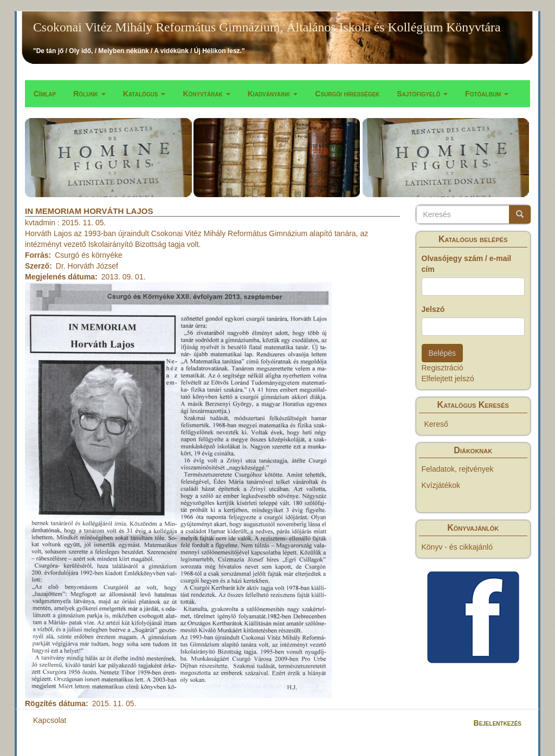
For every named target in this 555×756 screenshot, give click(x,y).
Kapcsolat (50, 720)
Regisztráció (443, 368)
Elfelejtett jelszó (448, 379)
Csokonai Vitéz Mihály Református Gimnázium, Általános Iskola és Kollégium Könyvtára (267, 27)
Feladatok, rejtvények (458, 469)
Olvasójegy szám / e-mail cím (467, 264)
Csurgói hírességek (347, 94)
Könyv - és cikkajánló (457, 547)
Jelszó (433, 309)
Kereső (436, 424)
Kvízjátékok (441, 485)
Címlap (45, 94)
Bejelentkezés (498, 723)
